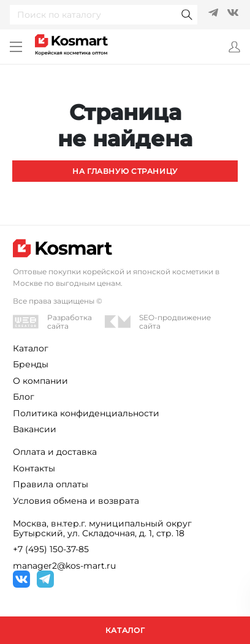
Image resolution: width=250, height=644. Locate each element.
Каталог (31, 348)
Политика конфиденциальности (86, 413)
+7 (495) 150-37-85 (51, 549)
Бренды (31, 364)
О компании (40, 381)
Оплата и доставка (55, 452)
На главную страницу (125, 171)
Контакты (34, 468)
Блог (24, 397)
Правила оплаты (51, 484)
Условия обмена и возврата (76, 501)
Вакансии (35, 429)
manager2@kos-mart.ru (64, 566)
